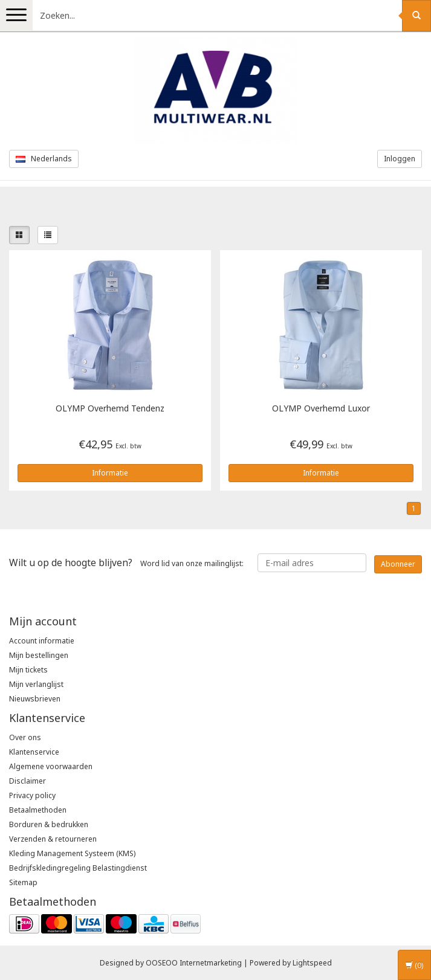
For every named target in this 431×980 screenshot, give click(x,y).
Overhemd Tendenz (110, 409)
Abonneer (398, 564)
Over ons (25, 737)
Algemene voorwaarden (51, 766)
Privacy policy (32, 795)
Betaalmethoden (38, 810)
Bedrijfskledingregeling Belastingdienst (78, 868)
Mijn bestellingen (39, 655)
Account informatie (42, 641)
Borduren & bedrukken (49, 824)
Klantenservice (34, 752)
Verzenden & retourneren (53, 839)
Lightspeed (312, 963)
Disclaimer (28, 781)
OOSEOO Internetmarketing (194, 963)
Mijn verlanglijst (36, 684)
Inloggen (400, 159)
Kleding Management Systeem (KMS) (72, 853)
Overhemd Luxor (321, 409)
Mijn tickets (28, 670)
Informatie (110, 473)
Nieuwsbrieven (35, 699)
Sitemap (23, 882)
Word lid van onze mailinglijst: (126, 563)
